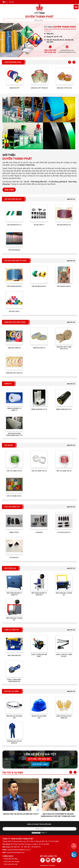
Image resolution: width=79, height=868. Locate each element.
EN (13, 2)
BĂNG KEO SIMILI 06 (14, 348)
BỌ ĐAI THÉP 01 (39, 225)
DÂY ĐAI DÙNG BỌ (14, 250)
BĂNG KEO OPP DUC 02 (64, 88)
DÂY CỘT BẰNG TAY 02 (64, 471)
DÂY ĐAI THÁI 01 (14, 311)
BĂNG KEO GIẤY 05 (39, 348)
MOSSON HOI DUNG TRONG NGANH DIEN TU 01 (14, 434)
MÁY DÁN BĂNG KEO (14, 655)
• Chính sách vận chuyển (11, 862)
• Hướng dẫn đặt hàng (10, 859)
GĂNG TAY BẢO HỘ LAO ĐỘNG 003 (64, 717)
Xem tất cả (71, 199)
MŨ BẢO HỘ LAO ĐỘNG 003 (39, 717)
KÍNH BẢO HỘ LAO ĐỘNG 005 (14, 717)
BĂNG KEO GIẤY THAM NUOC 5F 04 (64, 348)
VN (10, 2)
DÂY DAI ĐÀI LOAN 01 (64, 286)
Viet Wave (52, 865)
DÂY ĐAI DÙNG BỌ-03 (64, 225)
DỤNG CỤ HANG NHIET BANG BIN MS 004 (14, 681)
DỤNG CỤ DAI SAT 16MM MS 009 (64, 655)
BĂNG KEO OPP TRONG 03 (39, 88)
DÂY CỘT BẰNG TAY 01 (14, 496)
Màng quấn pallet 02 (39, 409)
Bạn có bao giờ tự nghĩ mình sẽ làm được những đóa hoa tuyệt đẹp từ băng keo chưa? (58, 815)
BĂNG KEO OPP (15, 88)
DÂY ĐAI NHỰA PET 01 (14, 225)
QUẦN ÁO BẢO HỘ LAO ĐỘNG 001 (14, 742)
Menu (76, 7)
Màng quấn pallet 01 (64, 409)
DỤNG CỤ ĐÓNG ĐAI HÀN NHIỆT (39, 655)
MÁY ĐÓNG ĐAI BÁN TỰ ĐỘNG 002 (39, 594)
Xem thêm (9, 190)
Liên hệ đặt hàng (40, 764)
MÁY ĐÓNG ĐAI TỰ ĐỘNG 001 (14, 619)
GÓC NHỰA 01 (14, 558)
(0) (6, 2)
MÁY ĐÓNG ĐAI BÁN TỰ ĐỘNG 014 (14, 594)
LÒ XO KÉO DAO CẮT (64, 532)
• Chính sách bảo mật (10, 864)
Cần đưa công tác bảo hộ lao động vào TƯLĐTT (21, 814)
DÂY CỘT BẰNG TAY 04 (14, 471)
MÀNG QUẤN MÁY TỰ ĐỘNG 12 (14, 409)
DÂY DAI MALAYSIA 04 (14, 286)
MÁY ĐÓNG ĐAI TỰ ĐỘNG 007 (64, 594)
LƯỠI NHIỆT (39, 532)
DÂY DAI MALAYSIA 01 (39, 286)
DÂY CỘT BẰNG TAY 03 (39, 471)
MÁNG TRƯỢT (14, 532)
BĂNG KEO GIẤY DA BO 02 (14, 373)
